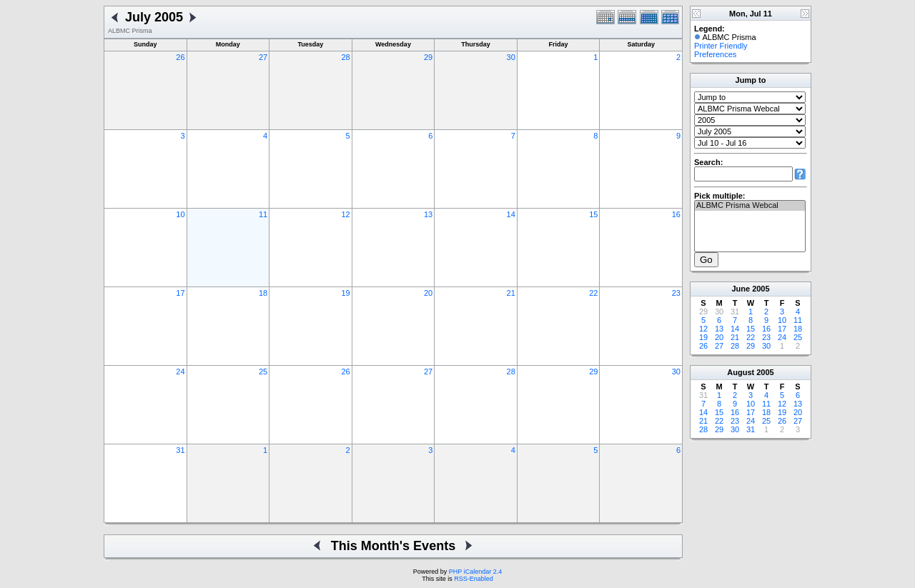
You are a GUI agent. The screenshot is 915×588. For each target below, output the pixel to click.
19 (345, 293)
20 (428, 293)
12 (345, 214)
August (741, 372)
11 (263, 214)
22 (593, 293)
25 (263, 372)
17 (180, 293)
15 (593, 214)
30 (511, 57)
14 (511, 214)
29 (428, 57)
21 (511, 293)
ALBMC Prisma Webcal (750, 206)
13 (428, 214)
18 (263, 293)
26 (180, 57)
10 (180, 214)
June (741, 289)
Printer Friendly (721, 46)
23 (676, 293)
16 (676, 214)
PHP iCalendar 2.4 (475, 572)
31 (180, 450)
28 (345, 57)
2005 (761, 289)
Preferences (715, 54)
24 (180, 372)
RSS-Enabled (474, 579)
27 (263, 57)
